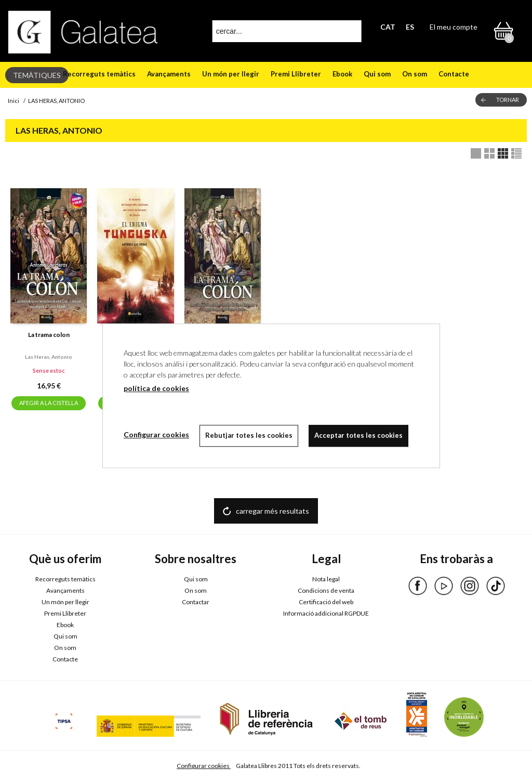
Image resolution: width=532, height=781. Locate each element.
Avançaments (169, 74)
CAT (388, 27)
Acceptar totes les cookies (358, 435)
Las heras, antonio (49, 357)
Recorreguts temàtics (99, 74)
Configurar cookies (204, 766)
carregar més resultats (272, 511)
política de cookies (156, 388)
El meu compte (454, 27)
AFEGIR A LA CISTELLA (49, 403)
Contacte (454, 74)
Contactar (196, 602)
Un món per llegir (231, 74)
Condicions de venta (326, 590)
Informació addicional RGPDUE (326, 613)
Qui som (377, 74)
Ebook (342, 74)
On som (415, 74)
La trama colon (49, 335)
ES (410, 27)
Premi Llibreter (296, 74)
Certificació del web (326, 602)
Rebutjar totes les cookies (249, 435)
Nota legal (326, 579)
